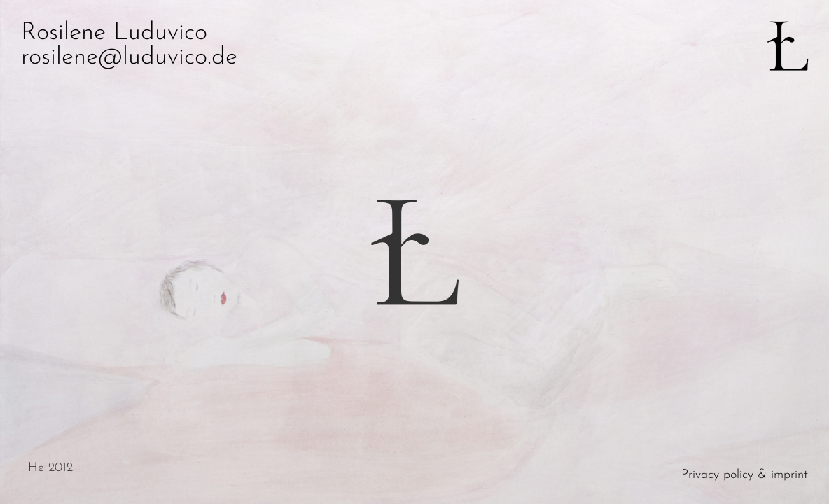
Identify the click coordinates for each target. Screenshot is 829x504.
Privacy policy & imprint (745, 475)
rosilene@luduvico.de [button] (129, 58)
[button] (622, 252)
